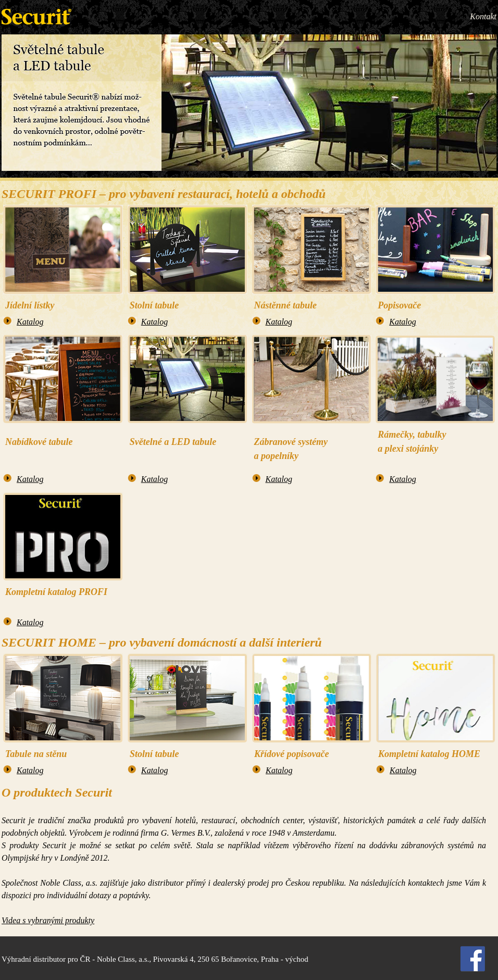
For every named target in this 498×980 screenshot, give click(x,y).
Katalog (30, 322)
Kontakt (483, 16)
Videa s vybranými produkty (48, 920)
